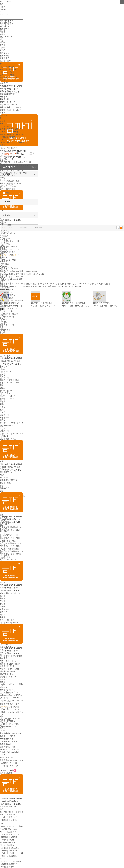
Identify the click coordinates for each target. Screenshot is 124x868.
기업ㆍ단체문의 (6, 1)
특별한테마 (11, 189)
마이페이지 (4, 15)
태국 (2, 385)
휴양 (8, 193)
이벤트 (3, 7)
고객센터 (4, 4)
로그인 (3, 12)
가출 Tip (3, 9)
